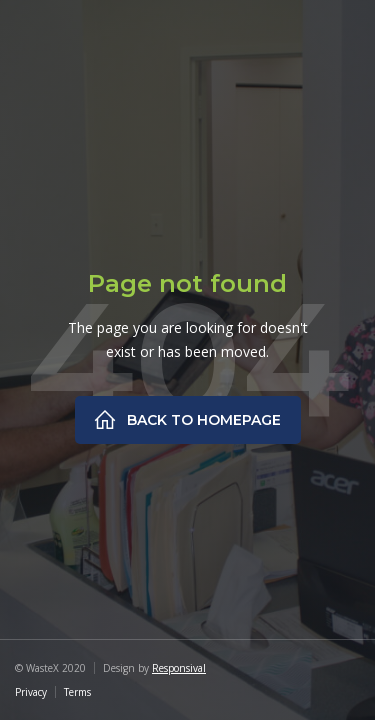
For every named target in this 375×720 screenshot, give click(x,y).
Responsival (179, 668)
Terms (77, 692)
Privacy (31, 692)
